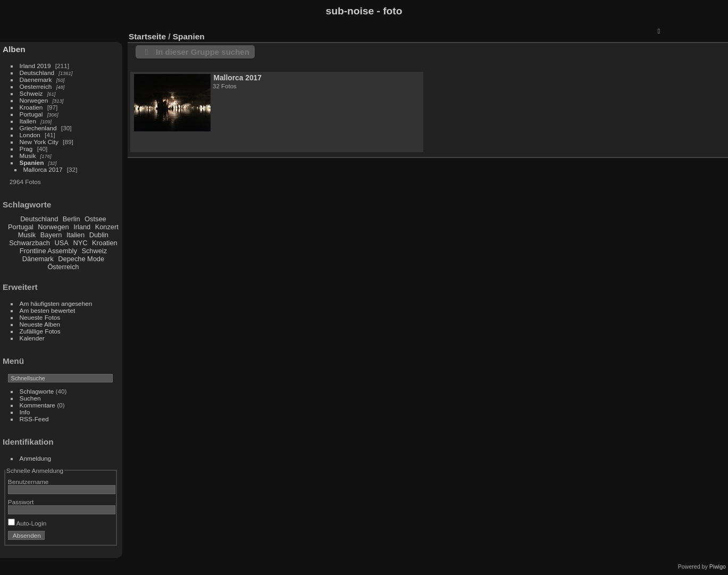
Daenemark (36, 80)
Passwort (21, 502)
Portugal (31, 114)
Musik (28, 156)
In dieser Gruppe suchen (203, 52)
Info (25, 412)
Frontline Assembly (48, 251)
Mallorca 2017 (43, 169)
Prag (26, 149)
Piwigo (718, 566)
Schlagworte (37, 391)
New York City (39, 142)
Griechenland (38, 128)
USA (62, 243)
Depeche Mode (81, 259)
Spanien (32, 162)
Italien (28, 121)
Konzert (107, 227)
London (30, 135)
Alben (14, 49)
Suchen (30, 398)
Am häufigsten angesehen (56, 303)
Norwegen (34, 100)
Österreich (63, 267)
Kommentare (37, 405)
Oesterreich (36, 86)
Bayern (51, 235)
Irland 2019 (35, 66)
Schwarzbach (30, 243)
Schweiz (31, 93)
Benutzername (28, 482)
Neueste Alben (40, 324)
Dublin (99, 235)
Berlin (72, 219)
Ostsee (95, 219)
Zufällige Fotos (40, 331)
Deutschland (37, 73)
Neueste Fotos (40, 317)
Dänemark (38, 259)
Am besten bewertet (48, 310)
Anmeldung (36, 458)
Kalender (32, 338)
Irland (82, 227)
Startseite (147, 36)
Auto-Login (27, 523)
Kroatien (31, 107)
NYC (80, 243)
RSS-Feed (34, 419)
